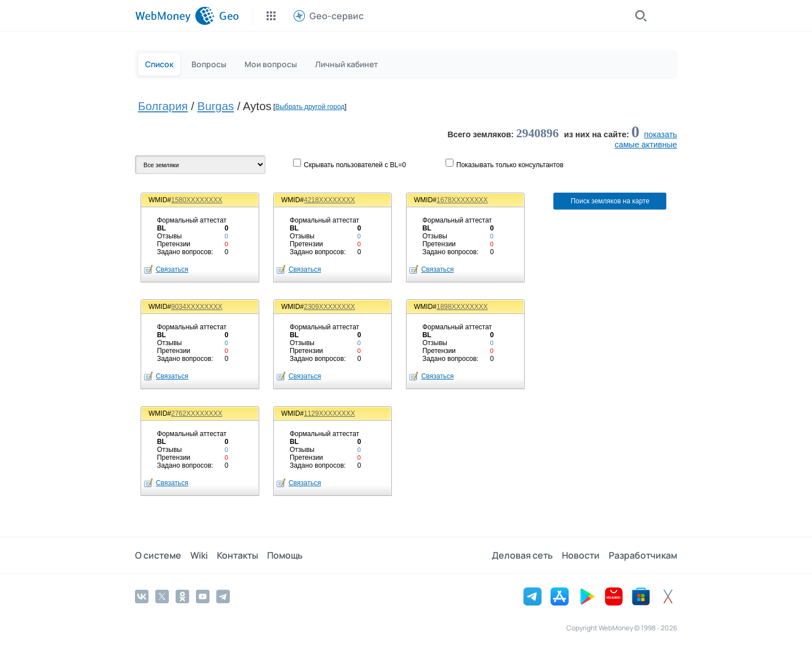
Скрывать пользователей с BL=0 (355, 165)
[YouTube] (203, 596)
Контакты (237, 555)
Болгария (163, 106)
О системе (158, 555)
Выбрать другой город (310, 107)
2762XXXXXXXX (197, 413)
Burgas (216, 106)
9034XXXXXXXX (197, 307)
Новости (581, 555)
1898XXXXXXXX (462, 307)
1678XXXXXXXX (462, 200)
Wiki (199, 555)
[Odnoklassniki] (182, 596)
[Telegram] (223, 596)
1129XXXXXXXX (329, 413)
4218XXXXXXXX (329, 200)
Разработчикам (643, 555)
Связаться (172, 269)
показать (660, 134)
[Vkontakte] (142, 596)
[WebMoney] (175, 16)
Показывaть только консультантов (510, 165)
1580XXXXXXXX (197, 200)
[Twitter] (162, 596)
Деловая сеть (522, 555)
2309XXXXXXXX (329, 307)
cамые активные (646, 145)
